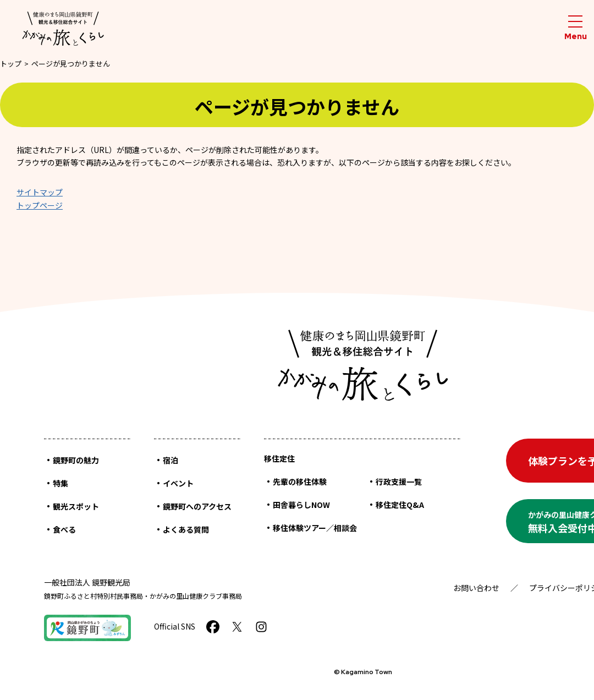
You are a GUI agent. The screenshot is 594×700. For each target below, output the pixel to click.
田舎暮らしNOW (301, 505)
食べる (64, 529)
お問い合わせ (476, 588)
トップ (11, 64)
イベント (178, 483)
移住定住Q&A (400, 505)
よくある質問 (186, 529)
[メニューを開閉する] (575, 28)
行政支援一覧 (399, 482)
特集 (61, 483)
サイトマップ (40, 192)
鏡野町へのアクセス (197, 506)
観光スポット (76, 506)
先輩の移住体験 (300, 482)
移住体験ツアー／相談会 (315, 528)
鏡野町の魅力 (76, 460)
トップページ (40, 205)
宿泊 (170, 460)
